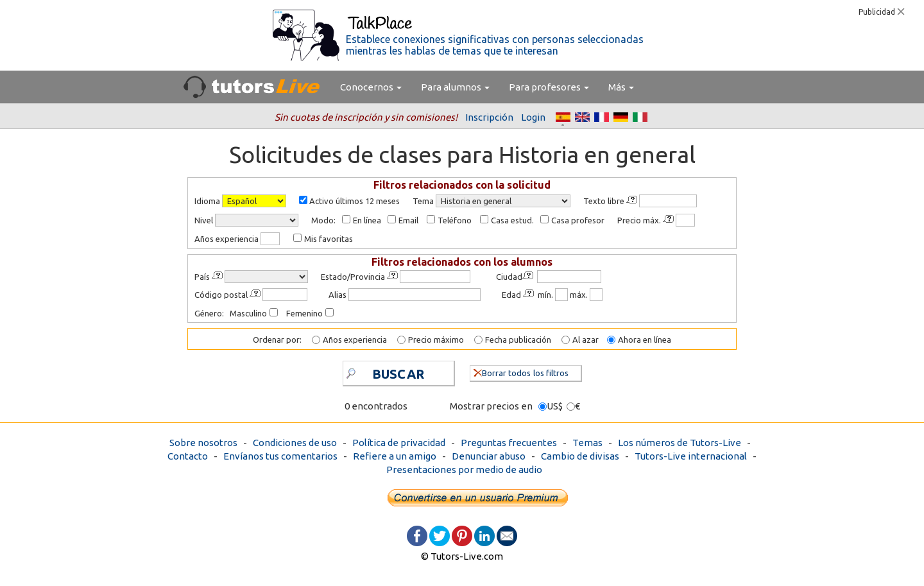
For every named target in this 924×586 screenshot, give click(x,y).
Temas (587, 443)
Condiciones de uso (295, 443)
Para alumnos (455, 87)
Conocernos (371, 87)
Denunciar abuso (489, 456)
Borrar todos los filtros (521, 372)
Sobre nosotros (203, 443)
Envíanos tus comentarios (280, 456)
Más (621, 87)
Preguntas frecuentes (509, 443)
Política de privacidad (399, 443)
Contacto (188, 456)
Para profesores (549, 87)
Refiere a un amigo (395, 456)
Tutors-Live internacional (691, 456)
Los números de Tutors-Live (680, 443)
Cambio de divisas (580, 456)
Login (533, 117)
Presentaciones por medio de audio (464, 470)
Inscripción (489, 117)
